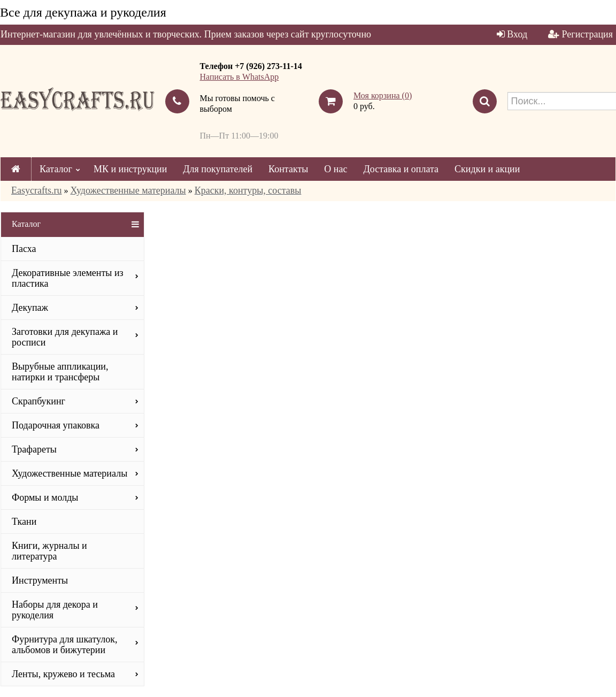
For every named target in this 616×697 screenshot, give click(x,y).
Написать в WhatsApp (240, 77)
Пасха (24, 249)
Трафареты (34, 449)
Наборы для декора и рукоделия (55, 610)
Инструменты (40, 580)
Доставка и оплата (401, 169)
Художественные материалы (128, 190)
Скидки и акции (487, 169)
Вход (517, 34)
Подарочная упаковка (56, 425)
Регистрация (587, 34)
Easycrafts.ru (36, 190)
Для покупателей (218, 169)
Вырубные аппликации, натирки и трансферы (60, 372)
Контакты (288, 169)
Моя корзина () (383, 95)
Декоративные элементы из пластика (68, 278)
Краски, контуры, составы (248, 190)
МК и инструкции (130, 169)
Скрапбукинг (38, 401)
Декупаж (30, 308)
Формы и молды (45, 497)
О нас (336, 169)
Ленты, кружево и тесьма (63, 674)
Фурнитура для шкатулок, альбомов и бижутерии (64, 645)
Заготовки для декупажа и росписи (65, 337)
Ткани (24, 522)
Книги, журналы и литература (49, 551)
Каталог (56, 169)
